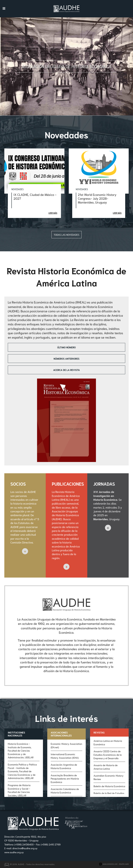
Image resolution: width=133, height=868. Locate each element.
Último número (67, 347)
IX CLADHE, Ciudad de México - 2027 (35, 196)
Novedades (17, 189)
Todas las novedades (66, 235)
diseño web (124, 864)
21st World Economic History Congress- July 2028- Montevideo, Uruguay (97, 198)
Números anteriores (66, 359)
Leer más (53, 213)
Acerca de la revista (66, 370)
